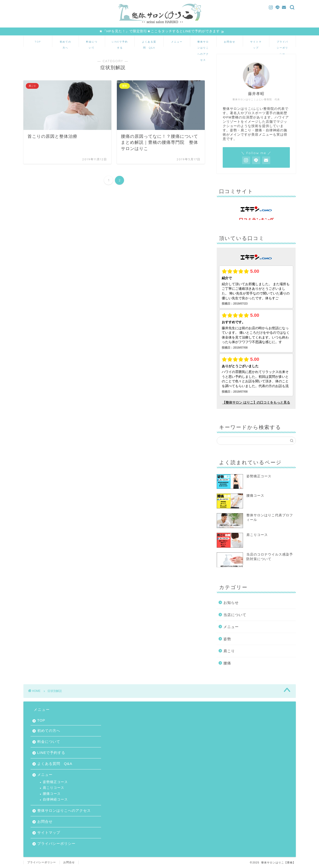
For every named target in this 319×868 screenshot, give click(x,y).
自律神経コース (55, 800)
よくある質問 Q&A (149, 44)
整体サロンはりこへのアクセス (203, 44)
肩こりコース (54, 788)
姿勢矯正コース (55, 782)
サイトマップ (256, 44)
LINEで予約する (120, 44)
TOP (38, 42)
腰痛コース (52, 794)
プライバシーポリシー (282, 44)
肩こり (229, 651)
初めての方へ (65, 44)
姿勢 (227, 639)
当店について (235, 615)
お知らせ (231, 603)
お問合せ (230, 42)
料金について (92, 44)
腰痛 (227, 663)
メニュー (177, 42)
